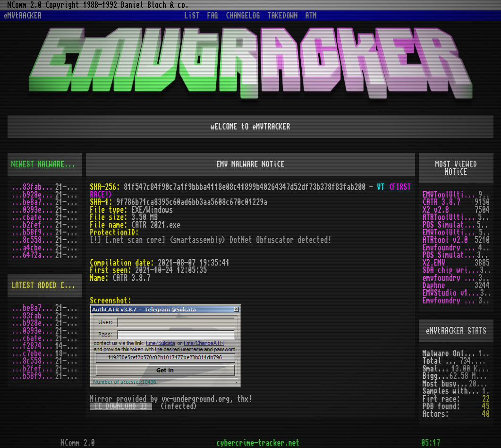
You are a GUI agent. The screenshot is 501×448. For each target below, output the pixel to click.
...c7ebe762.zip (33, 353)
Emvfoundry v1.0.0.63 (450, 248)
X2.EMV (434, 263)
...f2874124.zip (33, 346)
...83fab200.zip (33, 187)
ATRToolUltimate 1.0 (450, 217)
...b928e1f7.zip (33, 195)
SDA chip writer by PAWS (451, 270)
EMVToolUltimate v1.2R (451, 233)
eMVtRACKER (23, 16)
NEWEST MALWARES (40, 164)
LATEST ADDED (34, 285)
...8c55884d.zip (33, 240)
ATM (311, 16)
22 (486, 399)
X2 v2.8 (436, 210)
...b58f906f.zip (33, 233)
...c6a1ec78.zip (33, 217)
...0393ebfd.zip (33, 210)
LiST (192, 16)
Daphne (434, 285)
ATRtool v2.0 (445, 240)
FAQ (213, 16)
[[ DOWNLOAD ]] (121, 406)
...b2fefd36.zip (33, 225)
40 (486, 414)
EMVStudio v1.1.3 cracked (451, 293)
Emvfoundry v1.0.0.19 (450, 301)
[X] (489, 376)
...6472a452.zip (33, 255)
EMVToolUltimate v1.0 (450, 195)
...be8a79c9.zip (33, 202)
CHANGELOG (243, 16)
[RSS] (81, 164)
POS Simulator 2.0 (450, 225)
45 (486, 406)
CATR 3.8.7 (442, 202)
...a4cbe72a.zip (33, 248)
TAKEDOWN (283, 16)
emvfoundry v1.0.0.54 (450, 278)
